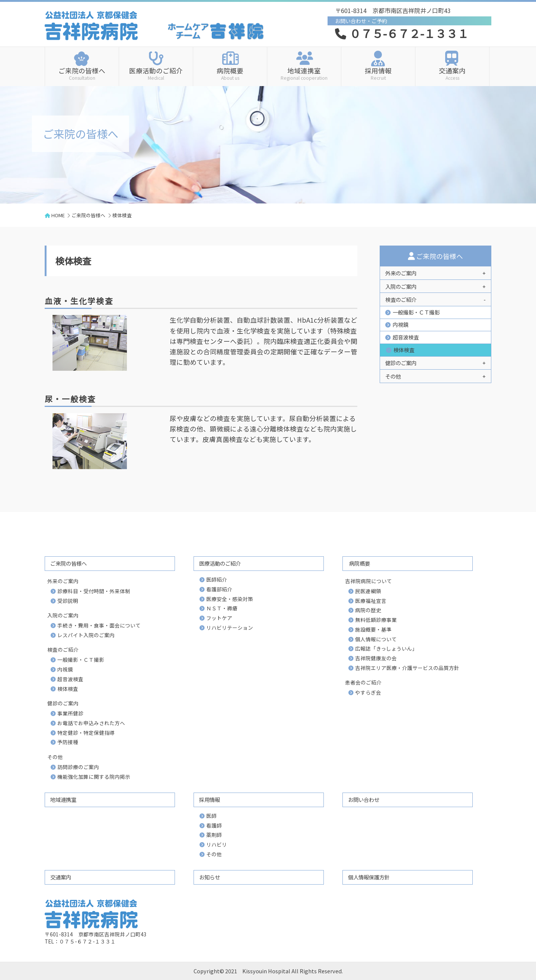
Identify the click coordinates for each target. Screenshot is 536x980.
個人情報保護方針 (369, 877)
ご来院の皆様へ (82, 73)
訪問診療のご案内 (78, 767)
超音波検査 (406, 337)
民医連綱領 (368, 591)
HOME (58, 215)
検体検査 (404, 350)
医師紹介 (217, 579)
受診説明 (68, 601)
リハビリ (217, 844)
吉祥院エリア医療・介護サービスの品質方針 (407, 668)
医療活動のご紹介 (156, 73)
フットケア (219, 618)
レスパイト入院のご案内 (86, 635)
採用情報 (378, 73)
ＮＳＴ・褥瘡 (222, 608)
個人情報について (376, 639)
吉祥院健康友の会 (376, 658)
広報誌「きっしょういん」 (386, 648)
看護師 (214, 825)
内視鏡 (401, 324)
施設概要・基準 (373, 629)
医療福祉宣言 (371, 601)
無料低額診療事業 (376, 620)
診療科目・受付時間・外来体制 (94, 591)
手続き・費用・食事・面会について (99, 625)
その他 (214, 854)
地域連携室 (304, 73)
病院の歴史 (368, 610)
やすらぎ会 (368, 692)
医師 (211, 816)
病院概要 (230, 73)
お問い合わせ (364, 799)
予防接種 (68, 742)
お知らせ (210, 877)
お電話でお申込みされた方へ (91, 723)
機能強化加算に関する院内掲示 (94, 777)
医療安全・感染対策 (230, 599)
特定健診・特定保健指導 (86, 733)
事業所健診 (70, 713)
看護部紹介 (219, 589)
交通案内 (452, 73)
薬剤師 (214, 835)
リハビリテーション (230, 627)
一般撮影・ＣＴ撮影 (416, 312)
